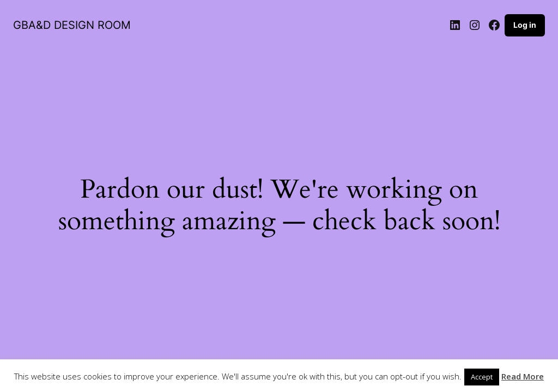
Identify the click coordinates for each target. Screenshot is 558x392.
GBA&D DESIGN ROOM (72, 25)
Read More (523, 376)
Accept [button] (482, 377)
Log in (525, 25)
